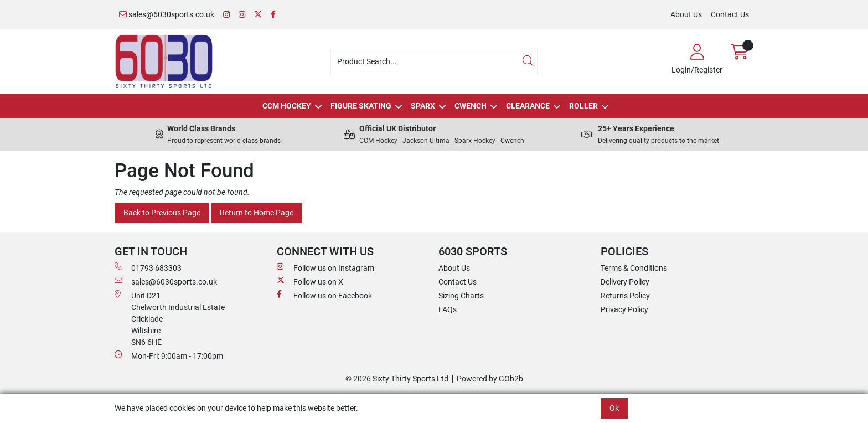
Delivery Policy (625, 282)
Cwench (471, 106)
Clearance (528, 106)
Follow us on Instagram (325, 267)
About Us (686, 14)
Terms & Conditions (634, 268)
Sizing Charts (461, 296)
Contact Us (730, 14)
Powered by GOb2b (490, 379)
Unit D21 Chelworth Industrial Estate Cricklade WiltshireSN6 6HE (170, 318)
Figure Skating (361, 106)
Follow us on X (310, 281)
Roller (583, 106)
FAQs (448, 309)
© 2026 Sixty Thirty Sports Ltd (397, 379)
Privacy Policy (624, 309)
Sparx (423, 106)
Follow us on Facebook (324, 295)
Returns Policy (625, 296)
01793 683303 (148, 267)
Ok (614, 408)
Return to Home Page (257, 213)
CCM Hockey (287, 106)
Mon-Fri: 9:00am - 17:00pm (169, 355)
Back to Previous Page (162, 213)
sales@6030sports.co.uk (167, 14)
